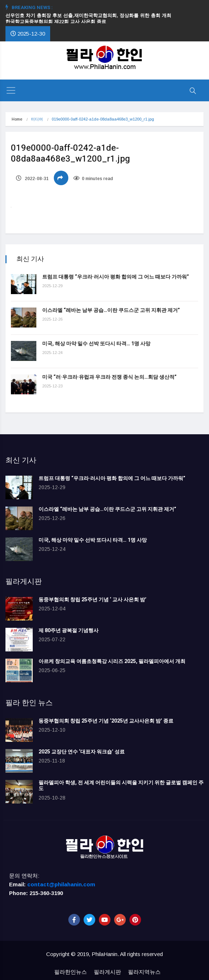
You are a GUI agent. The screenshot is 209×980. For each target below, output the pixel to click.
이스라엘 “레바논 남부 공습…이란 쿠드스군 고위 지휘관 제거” (111, 310)
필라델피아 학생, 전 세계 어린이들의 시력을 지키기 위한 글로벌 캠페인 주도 (121, 786)
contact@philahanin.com (61, 884)
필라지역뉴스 (144, 972)
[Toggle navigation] (11, 90)
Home (17, 119)
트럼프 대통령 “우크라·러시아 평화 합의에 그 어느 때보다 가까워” (116, 277)
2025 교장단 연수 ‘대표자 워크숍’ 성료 (82, 752)
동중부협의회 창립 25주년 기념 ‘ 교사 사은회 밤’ (93, 600)
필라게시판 (107, 972)
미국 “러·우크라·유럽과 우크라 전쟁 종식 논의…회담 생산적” (109, 377)
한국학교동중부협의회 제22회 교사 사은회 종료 (56, 22)
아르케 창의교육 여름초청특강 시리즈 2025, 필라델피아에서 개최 (112, 661)
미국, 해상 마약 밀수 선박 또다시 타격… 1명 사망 (96, 344)
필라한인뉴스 (71, 972)
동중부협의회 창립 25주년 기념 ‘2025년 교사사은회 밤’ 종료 (106, 721)
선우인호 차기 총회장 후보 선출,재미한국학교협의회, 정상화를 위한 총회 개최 (91, 15)
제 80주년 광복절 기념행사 (70, 631)
